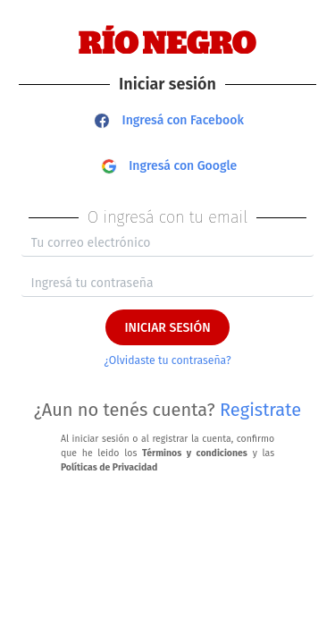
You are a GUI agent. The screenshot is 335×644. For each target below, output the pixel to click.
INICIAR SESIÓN (167, 328)
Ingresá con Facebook (169, 120)
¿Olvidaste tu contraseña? (167, 360)
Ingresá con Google (170, 166)
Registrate (260, 410)
